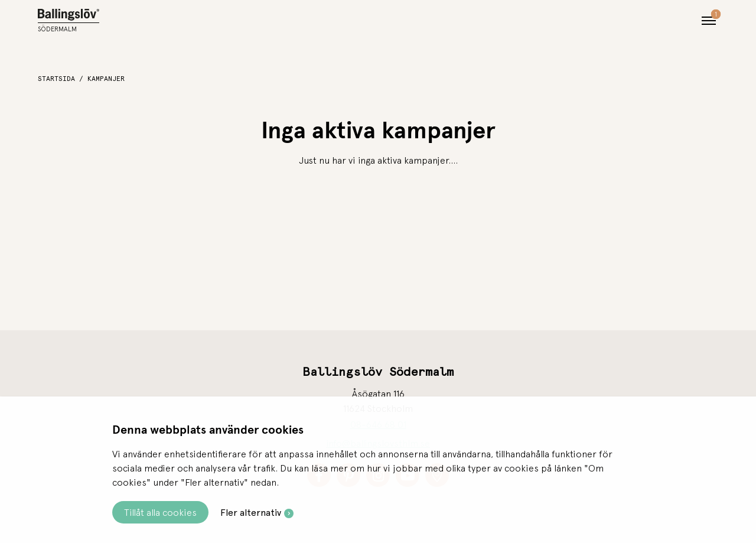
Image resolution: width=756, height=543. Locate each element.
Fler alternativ (251, 513)
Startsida (56, 79)
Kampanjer (106, 79)
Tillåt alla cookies (160, 512)
